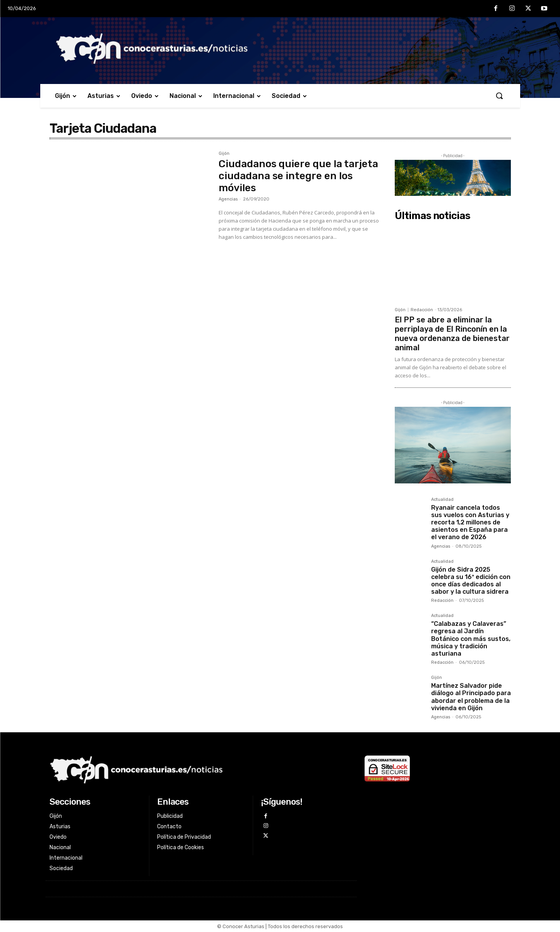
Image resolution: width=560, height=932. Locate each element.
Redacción (422, 310)
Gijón (224, 154)
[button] (499, 96)
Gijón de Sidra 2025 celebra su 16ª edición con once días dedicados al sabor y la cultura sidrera (471, 581)
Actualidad (442, 500)
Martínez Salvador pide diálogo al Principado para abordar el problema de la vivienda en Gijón (471, 697)
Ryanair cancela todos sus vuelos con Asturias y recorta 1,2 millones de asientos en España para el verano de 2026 (470, 523)
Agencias (228, 199)
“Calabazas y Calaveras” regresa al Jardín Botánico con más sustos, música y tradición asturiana (471, 639)
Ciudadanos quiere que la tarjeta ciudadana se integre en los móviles (298, 176)
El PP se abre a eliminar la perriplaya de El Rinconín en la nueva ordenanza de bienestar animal (452, 334)
